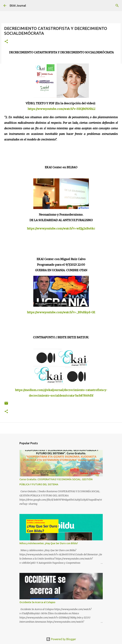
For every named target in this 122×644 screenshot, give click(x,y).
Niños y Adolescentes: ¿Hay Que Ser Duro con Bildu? (49, 543)
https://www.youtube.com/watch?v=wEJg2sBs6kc (61, 228)
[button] (6, 42)
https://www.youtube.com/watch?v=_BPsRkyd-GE (61, 312)
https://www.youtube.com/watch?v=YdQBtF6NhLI (61, 109)
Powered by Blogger (61, 639)
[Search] (117, 6)
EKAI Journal (18, 6)
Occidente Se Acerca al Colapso (37, 602)
